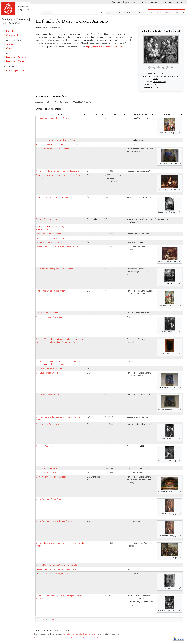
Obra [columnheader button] (60, 114)
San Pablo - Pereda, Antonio (48, 468)
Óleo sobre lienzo (160, 82)
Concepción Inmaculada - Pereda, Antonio (53, 149)
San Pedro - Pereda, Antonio (48, 473)
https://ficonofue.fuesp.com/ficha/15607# (104, 47)
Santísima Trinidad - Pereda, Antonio (51, 477)
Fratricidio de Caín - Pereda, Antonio (51, 238)
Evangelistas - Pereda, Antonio (49, 234)
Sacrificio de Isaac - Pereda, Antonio (51, 317)
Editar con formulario (115, 13)
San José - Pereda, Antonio (47, 446)
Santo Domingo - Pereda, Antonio (50, 499)
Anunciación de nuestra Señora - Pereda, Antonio (56, 140)
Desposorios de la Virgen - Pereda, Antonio (54, 197)
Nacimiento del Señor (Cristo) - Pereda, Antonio (55, 269)
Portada (10, 31)
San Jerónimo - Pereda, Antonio (49, 424)
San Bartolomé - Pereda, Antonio (50, 368)
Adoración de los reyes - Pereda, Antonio (53, 118)
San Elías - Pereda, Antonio (47, 373)
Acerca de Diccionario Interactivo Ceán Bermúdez (65, 638)
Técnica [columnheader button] (94, 114)
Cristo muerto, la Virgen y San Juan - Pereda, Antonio (58, 171)
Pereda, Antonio (159, 73)
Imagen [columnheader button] (167, 114)
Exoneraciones (87, 638)
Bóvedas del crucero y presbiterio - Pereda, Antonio (57, 145)
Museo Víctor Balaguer (161, 76)
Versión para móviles (101, 638)
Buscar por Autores (16, 57)
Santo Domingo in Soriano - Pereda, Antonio (54, 521)
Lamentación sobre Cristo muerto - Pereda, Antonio (57, 247)
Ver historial (140, 13)
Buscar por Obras (15, 61)
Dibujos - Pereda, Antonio (46, 219)
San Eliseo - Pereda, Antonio (48, 395)
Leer (102, 13)
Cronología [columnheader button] (114, 114)
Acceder (180, 2)
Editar (129, 13)
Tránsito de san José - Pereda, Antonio (52, 574)
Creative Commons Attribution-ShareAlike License (79, 634)
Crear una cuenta (168, 2)
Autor (150, 73)
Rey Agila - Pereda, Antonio (47, 313)
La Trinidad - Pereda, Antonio (48, 242)
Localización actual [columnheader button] (139, 114)
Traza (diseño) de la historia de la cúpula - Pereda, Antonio (60, 569)
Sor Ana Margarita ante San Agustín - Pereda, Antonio (58, 565)
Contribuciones (154, 2)
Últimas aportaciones (16, 70)
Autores (10, 44)
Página (36, 13)
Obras (52, 620)
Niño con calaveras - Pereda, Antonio (51, 291)
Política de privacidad (41, 638)
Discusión (142, 2)
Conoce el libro (14, 35)
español (117, 2)
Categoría (40, 620)
